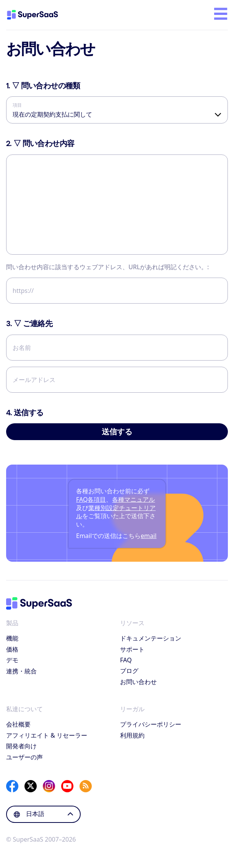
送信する (117, 432)
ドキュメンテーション (151, 638)
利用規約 (132, 735)
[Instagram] (49, 786)
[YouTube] (67, 786)
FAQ (126, 660)
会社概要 (18, 724)
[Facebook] (12, 786)
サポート (132, 649)
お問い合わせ (138, 682)
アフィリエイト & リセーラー (47, 735)
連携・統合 (21, 671)
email (149, 536)
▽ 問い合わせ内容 (40, 143)
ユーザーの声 (24, 757)
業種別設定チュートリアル (116, 512)
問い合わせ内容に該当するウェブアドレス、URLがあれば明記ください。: (107, 267)
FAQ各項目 (91, 499)
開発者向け (21, 746)
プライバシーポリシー (151, 724)
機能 (12, 638)
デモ (12, 660)
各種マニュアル (133, 499)
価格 (12, 649)
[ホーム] (39, 15)
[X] (31, 786)
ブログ (129, 671)
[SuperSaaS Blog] (86, 786)
